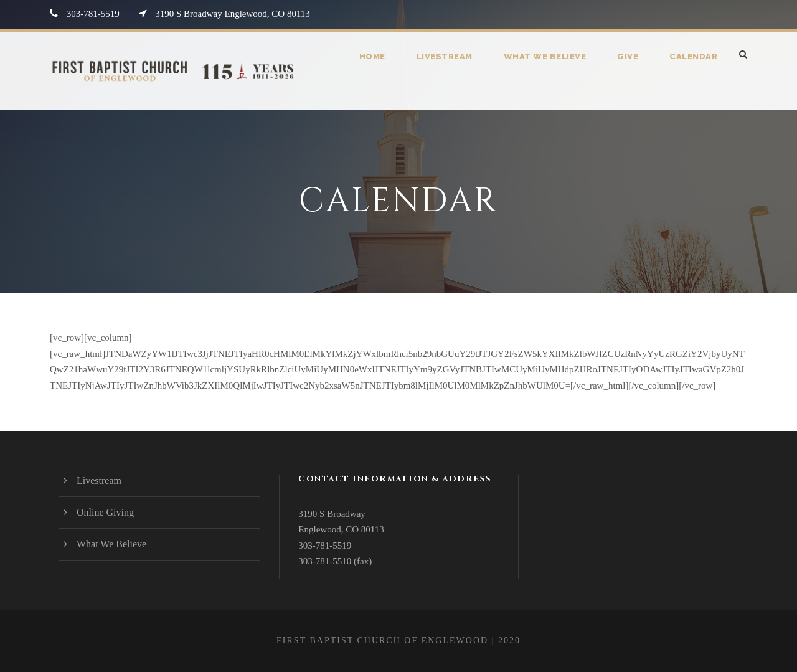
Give (628, 56)
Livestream (447, 56)
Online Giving (105, 512)
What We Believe (546, 56)
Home (376, 56)
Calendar (693, 56)
